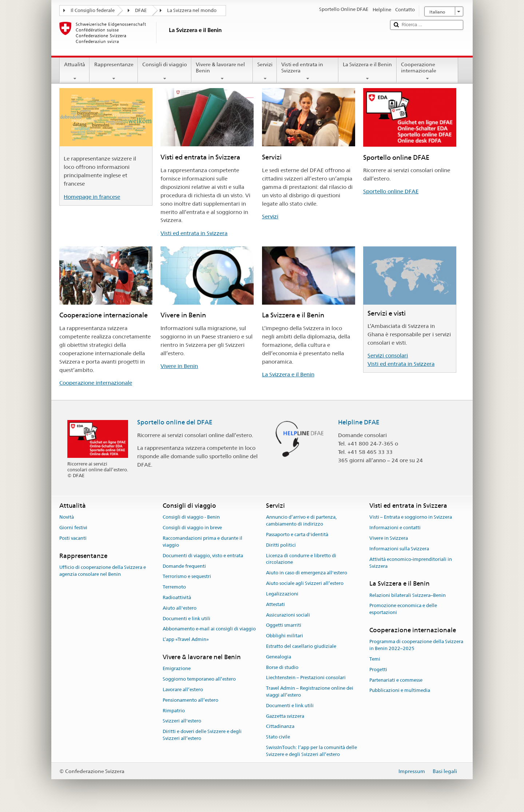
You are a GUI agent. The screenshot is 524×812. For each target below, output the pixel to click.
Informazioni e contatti (395, 528)
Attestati (275, 604)
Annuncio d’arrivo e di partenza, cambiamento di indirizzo (301, 521)
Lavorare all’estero (183, 690)
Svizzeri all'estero (182, 721)
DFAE (141, 10)
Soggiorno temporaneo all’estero (199, 679)
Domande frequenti (184, 566)
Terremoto (174, 587)
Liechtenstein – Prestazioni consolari (306, 678)
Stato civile (278, 737)
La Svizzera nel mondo (192, 10)
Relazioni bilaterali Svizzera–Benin (408, 595)
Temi (375, 659)
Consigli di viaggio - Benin (191, 517)
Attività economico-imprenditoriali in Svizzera (411, 563)
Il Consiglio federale (93, 10)
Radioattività (177, 597)
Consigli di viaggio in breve (192, 528)
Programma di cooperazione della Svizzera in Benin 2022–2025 (416, 645)
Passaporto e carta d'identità (297, 534)
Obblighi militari (285, 636)
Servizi (265, 71)
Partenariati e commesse (396, 680)
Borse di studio (282, 667)
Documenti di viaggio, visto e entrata (203, 556)
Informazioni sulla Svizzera (399, 549)
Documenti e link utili (186, 619)
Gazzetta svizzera (285, 716)
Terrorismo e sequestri (187, 577)
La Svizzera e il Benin (367, 71)
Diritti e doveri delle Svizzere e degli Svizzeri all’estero (202, 735)
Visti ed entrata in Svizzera (308, 71)
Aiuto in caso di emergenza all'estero (307, 573)
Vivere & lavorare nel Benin (222, 71)
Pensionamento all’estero (190, 700)
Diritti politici (281, 545)
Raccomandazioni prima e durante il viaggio (203, 542)
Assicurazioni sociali (288, 615)
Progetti (378, 670)
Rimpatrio (174, 711)
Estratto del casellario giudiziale (301, 646)
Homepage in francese (92, 197)
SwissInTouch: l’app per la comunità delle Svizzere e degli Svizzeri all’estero (311, 751)
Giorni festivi (73, 528)
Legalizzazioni (282, 594)
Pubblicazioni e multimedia (400, 691)
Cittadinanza (280, 727)
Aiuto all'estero (180, 608)
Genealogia (279, 657)
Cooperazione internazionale (427, 71)
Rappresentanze (114, 71)
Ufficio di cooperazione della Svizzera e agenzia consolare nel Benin (103, 571)
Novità (67, 517)
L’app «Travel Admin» (186, 639)
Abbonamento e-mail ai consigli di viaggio (209, 629)
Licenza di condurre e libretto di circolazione (301, 559)
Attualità (75, 71)
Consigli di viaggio (165, 71)
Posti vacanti (73, 538)
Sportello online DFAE (391, 191)
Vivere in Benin (179, 366)
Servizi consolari (388, 355)
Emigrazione (177, 669)
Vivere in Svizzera (389, 538)
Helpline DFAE (359, 422)
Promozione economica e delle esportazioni (403, 609)
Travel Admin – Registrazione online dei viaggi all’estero (310, 692)
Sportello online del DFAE (175, 422)
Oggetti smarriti (284, 625)
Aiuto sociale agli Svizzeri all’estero (305, 583)
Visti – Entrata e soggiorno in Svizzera (411, 517)
